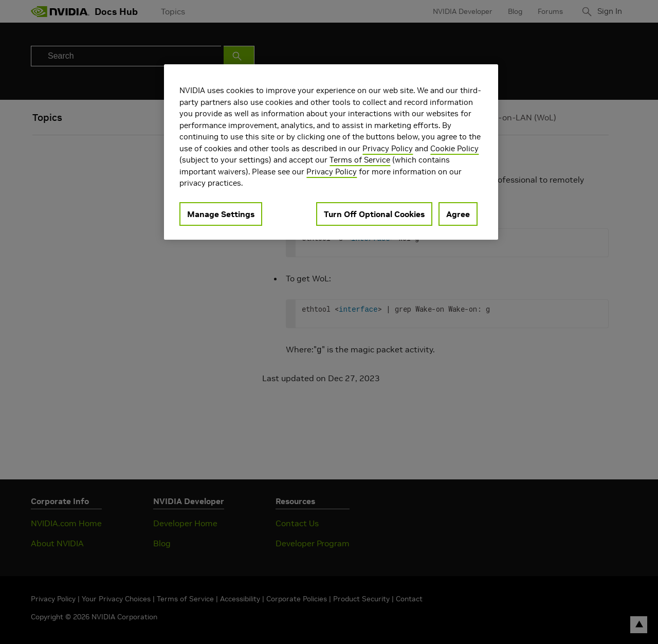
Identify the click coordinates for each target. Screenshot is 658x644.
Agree (458, 214)
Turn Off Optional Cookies (374, 214)
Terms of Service (360, 160)
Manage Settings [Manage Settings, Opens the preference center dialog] (221, 214)
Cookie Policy (454, 148)
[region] (331, 152)
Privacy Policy (388, 148)
